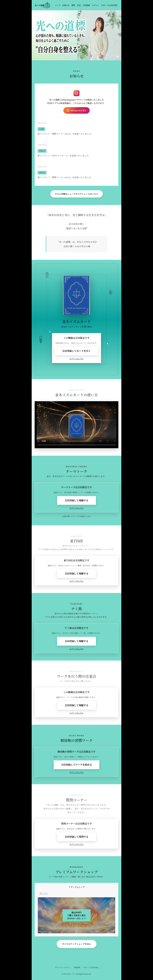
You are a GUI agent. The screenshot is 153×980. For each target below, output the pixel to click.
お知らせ (66, 5)
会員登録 (86, 5)
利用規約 (77, 967)
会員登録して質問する (76, 837)
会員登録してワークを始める (77, 765)
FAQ (79, 5)
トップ (58, 5)
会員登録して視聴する (76, 500)
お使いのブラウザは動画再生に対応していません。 (76, 425)
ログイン (95, 5)
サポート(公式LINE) (109, 5)
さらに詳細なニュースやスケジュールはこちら (76, 194)
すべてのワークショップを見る (76, 944)
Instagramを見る (77, 110)
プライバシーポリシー (63, 967)
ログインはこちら (77, 358)
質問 (73, 5)
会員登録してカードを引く (77, 351)
